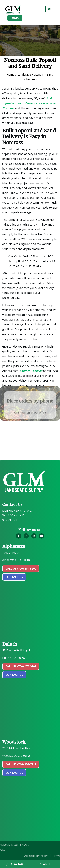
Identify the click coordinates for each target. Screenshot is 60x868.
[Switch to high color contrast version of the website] (50, 9)
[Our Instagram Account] (26, 538)
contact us (14, 577)
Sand (50, 74)
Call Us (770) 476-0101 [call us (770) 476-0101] (21, 666)
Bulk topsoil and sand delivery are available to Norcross (29, 103)
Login (15, 18)
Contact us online (31, 371)
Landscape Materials (31, 74)
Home (10, 74)
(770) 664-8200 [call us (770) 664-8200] (15, 864)
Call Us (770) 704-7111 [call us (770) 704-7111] (21, 764)
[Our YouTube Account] (41, 538)
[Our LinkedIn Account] (34, 538)
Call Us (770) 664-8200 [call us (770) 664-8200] (21, 569)
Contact (45, 864)
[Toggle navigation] (40, 9)
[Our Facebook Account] (19, 538)
